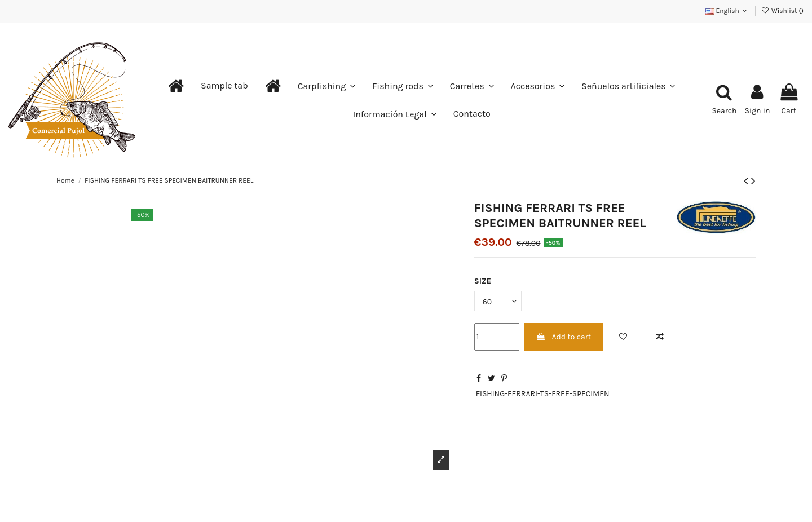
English (727, 11)
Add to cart (563, 337)
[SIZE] (498, 301)
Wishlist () (782, 11)
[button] (224, 86)
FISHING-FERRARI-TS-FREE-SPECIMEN (543, 394)
